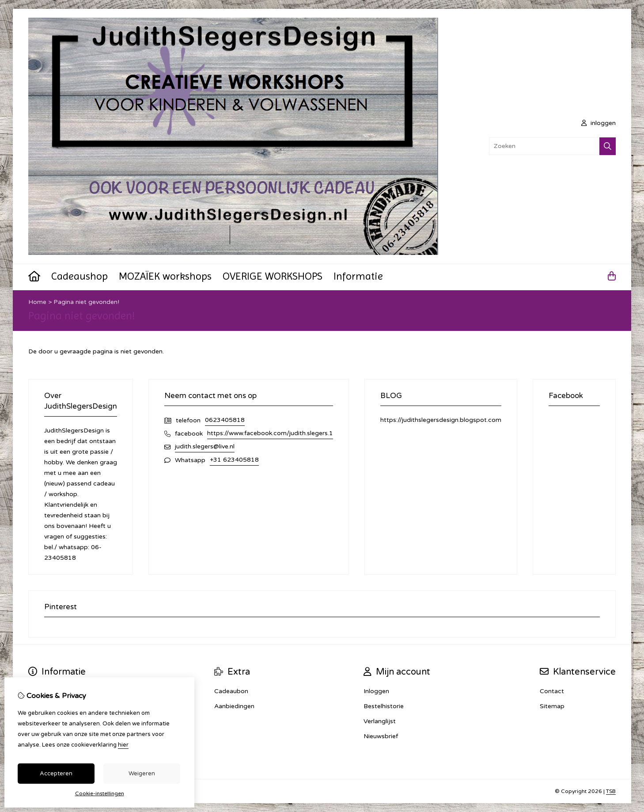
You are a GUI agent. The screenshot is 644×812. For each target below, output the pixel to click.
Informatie (358, 276)
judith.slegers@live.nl (205, 446)
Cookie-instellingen (100, 793)
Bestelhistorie (384, 706)
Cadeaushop (80, 276)
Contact (552, 691)
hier (123, 745)
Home (37, 302)
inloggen (599, 123)
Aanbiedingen (234, 706)
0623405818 (225, 420)
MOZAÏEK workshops (165, 276)
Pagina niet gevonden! (86, 302)
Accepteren (56, 774)
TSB (611, 791)
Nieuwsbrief (381, 736)
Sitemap (552, 706)
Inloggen (376, 691)
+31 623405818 (234, 460)
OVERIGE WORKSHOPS (273, 276)
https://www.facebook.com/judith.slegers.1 (270, 433)
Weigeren (142, 774)
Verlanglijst (380, 721)
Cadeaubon (231, 691)
